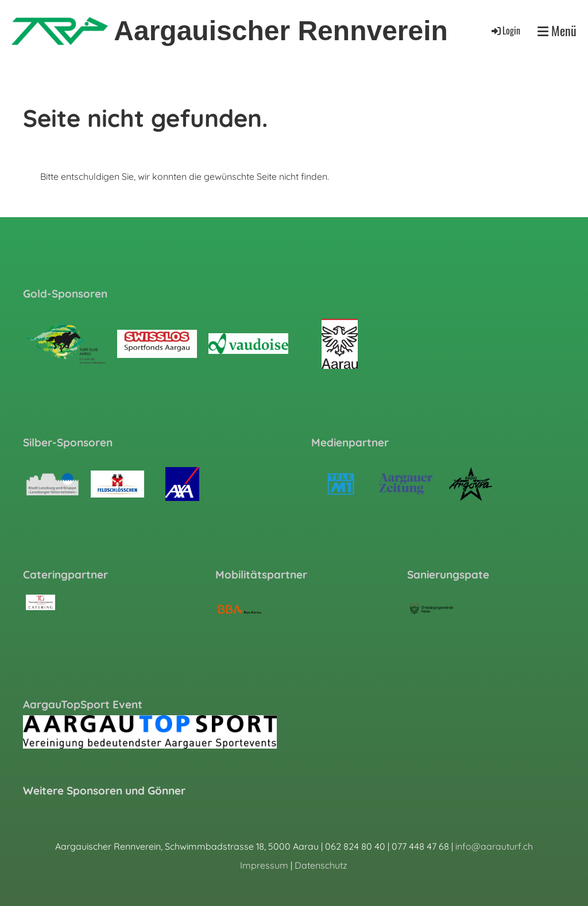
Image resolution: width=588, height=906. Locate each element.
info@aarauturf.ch (494, 846)
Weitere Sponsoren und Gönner (104, 791)
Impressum (264, 865)
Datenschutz (321, 865)
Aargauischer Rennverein (281, 31)
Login (505, 30)
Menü (557, 31)
